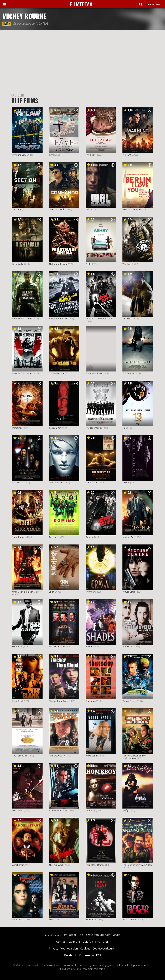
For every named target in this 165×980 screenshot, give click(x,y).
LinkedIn (88, 955)
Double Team (129, 701)
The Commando (57, 209)
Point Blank (18, 701)
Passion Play (55, 428)
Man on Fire (128, 537)
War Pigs (127, 264)
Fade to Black (129, 920)
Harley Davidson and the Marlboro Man (134, 757)
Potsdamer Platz (94, 373)
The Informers (56, 482)
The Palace (91, 155)
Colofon (88, 942)
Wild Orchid (18, 810)
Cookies (85, 948)
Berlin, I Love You (131, 209)
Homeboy (91, 810)
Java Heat (127, 319)
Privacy (54, 948)
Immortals (17, 428)
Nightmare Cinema (58, 264)
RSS (98, 955)
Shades (89, 646)
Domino (53, 537)
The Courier (128, 373)
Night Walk (18, 264)
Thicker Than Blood (59, 701)
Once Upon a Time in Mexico (26, 592)
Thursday (90, 701)
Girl (87, 209)
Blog (106, 942)
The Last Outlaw (57, 756)
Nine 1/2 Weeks (57, 865)
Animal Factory (56, 646)
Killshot (126, 482)
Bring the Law (19, 155)
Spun (51, 592)
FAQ (98, 942)
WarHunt (127, 155)
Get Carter (17, 646)
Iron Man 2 (18, 482)
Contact (61, 942)
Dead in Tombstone (22, 373)
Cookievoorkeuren (104, 948)
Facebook (70, 955)
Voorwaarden (69, 948)
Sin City (89, 537)
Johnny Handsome (58, 810)
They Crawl (91, 592)
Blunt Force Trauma (22, 319)
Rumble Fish (18, 920)
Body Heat (91, 920)
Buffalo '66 (128, 646)
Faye (51, 155)
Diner (52, 920)
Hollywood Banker (58, 319)
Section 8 (17, 209)
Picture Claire (129, 592)
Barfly (125, 810)
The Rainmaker (20, 756)
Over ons (75, 942)
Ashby (89, 264)
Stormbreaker (19, 537)
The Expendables (94, 428)
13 (124, 428)
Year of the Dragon (95, 865)
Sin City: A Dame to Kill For (99, 319)
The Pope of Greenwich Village (137, 865)
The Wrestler (92, 482)
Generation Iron (57, 373)
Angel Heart (18, 865)
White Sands (92, 756)
